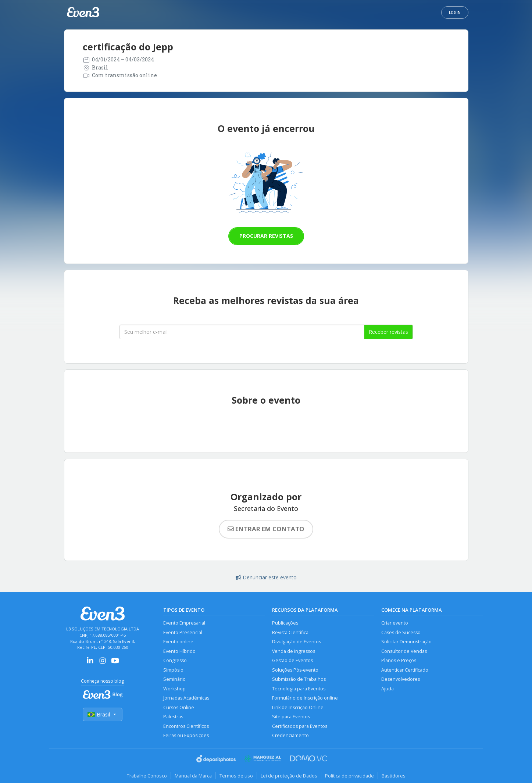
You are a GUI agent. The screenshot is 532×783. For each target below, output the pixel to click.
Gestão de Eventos (292, 660)
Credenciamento (290, 735)
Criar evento (395, 623)
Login (455, 12)
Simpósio (173, 670)
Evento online (178, 642)
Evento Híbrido (179, 651)
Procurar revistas (266, 236)
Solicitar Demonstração (406, 642)
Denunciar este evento (266, 577)
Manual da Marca (193, 776)
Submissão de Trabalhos (299, 679)
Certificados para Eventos (300, 726)
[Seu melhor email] (242, 332)
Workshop (174, 689)
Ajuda (388, 689)
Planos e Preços (399, 660)
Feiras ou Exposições (186, 735)
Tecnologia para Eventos (299, 689)
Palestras (173, 717)
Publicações (285, 623)
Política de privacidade (349, 776)
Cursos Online (179, 707)
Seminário (174, 679)
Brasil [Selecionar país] (103, 714)
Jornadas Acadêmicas (186, 698)
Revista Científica (290, 632)
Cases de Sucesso (401, 632)
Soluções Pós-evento (295, 670)
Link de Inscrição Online (298, 707)
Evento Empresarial (184, 623)
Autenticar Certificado (405, 670)
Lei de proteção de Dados (289, 776)
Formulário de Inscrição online (305, 698)
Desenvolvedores (401, 679)
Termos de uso (236, 776)
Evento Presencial (183, 632)
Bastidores (394, 776)
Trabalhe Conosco (147, 776)
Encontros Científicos (186, 726)
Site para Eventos (291, 717)
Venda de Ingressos (294, 651)
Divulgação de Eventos (297, 642)
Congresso (175, 660)
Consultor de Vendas (404, 651)
